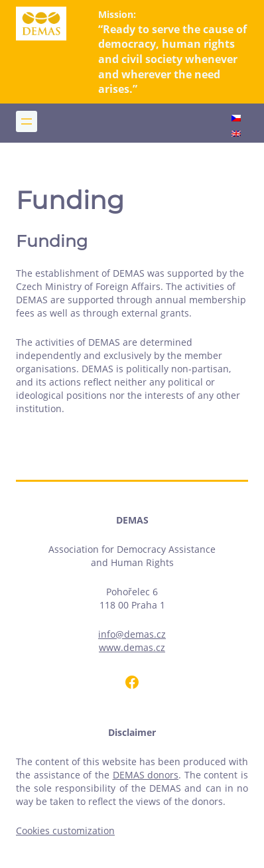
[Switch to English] (236, 135)
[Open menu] (27, 121)
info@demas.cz (132, 634)
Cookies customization (65, 831)
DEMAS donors (146, 775)
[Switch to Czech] (236, 119)
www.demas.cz (132, 647)
